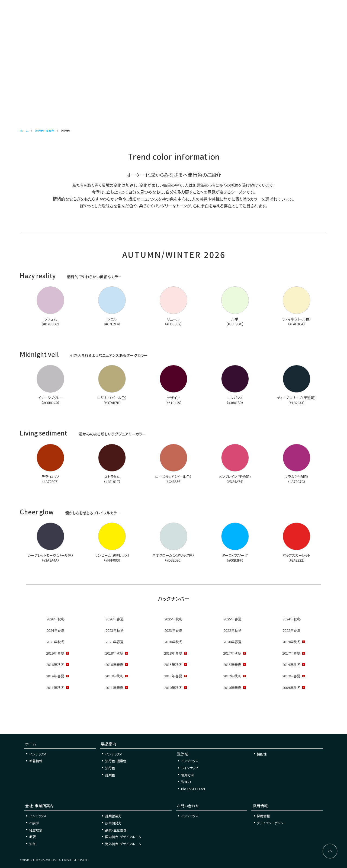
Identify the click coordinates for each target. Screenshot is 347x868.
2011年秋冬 (55, 688)
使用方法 (188, 775)
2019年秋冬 (291, 642)
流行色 (110, 768)
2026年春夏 (115, 619)
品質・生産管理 (116, 830)
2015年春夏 (232, 664)
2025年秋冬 (173, 619)
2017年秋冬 (232, 653)
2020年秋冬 (173, 642)
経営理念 (36, 830)
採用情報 (263, 816)
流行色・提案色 (45, 131)
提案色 (110, 775)
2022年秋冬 (232, 630)
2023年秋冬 (115, 630)
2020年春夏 (232, 642)
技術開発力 (113, 823)
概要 (33, 837)
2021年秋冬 (55, 642)
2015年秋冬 (173, 664)
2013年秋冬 (114, 676)
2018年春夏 (173, 653)
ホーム (24, 131)
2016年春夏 (114, 664)
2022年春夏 (292, 630)
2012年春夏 (291, 676)
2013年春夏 (173, 676)
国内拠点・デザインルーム (123, 837)
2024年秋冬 (292, 619)
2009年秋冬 (291, 688)
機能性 (262, 754)
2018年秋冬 (114, 653)
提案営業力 (113, 816)
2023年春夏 (173, 630)
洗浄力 (186, 782)
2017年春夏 (291, 653)
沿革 (33, 844)
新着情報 (36, 761)
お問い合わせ (273, 11)
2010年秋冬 (173, 688)
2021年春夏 (115, 642)
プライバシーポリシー (272, 823)
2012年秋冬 (232, 676)
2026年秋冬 (55, 619)
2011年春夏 (114, 688)
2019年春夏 (55, 653)
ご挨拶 (34, 823)
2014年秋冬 (291, 664)
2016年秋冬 (55, 664)
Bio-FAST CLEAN (193, 789)
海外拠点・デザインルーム (123, 844)
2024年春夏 (55, 630)
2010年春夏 (232, 688)
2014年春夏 (55, 676)
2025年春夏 (232, 619)
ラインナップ (190, 768)
